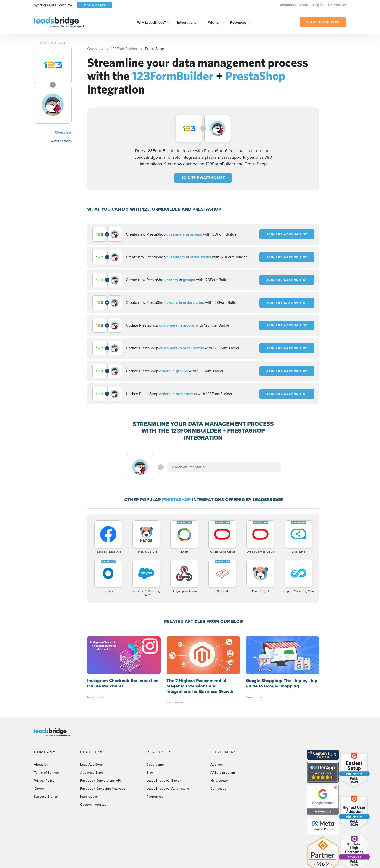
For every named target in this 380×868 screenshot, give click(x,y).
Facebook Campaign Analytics (103, 750)
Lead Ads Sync (91, 726)
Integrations (187, 22)
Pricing (213, 22)
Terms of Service (46, 734)
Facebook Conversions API (100, 742)
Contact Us (337, 5)
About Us (41, 726)
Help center (219, 742)
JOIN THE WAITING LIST (203, 178)
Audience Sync (91, 734)
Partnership (155, 758)
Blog (150, 734)
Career (39, 750)
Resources (238, 22)
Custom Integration (94, 766)
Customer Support (293, 5)
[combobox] (224, 467)
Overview (63, 132)
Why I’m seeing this (53, 43)
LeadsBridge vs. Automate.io (168, 750)
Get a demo (155, 726)
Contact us (218, 750)
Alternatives (61, 141)
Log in (318, 5)
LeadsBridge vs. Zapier (164, 742)
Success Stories (46, 758)
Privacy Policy (44, 742)
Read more (95, 659)
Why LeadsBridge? (151, 22)
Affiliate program (223, 734)
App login (218, 726)
